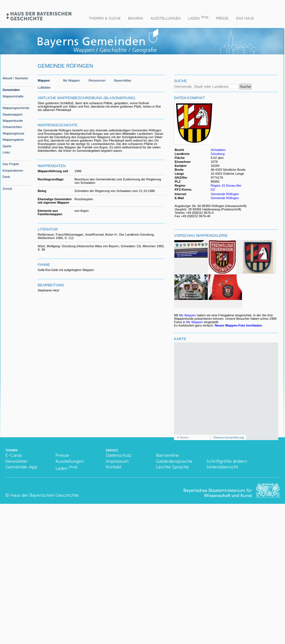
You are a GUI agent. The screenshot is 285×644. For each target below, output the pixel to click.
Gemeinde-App (21, 467)
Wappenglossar (13, 133)
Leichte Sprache (172, 467)
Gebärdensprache (174, 461)
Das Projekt (11, 164)
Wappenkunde (13, 121)
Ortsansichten (12, 127)
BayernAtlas (123, 80)
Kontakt (114, 467)
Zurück (7, 189)
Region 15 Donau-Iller (226, 185)
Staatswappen (13, 114)
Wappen (44, 80)
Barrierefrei (168, 455)
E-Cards (14, 455)
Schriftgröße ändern (227, 461)
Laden (198, 18)
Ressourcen (97, 80)
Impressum (117, 461)
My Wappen (71, 80)
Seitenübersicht (222, 467)
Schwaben (218, 150)
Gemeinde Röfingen (225, 194)
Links (6, 152)
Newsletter (17, 461)
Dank (6, 177)
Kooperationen (13, 170)
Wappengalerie (13, 140)
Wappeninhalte (13, 96)
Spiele (7, 146)
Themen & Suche (105, 18)
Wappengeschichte (16, 108)
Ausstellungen (166, 18)
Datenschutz (119, 455)
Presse (222, 18)
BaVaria (136, 18)
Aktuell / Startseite (15, 78)
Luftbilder (44, 88)
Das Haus (245, 18)
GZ (213, 189)
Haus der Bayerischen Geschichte (44, 495)
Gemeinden (11, 90)
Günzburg (217, 154)
